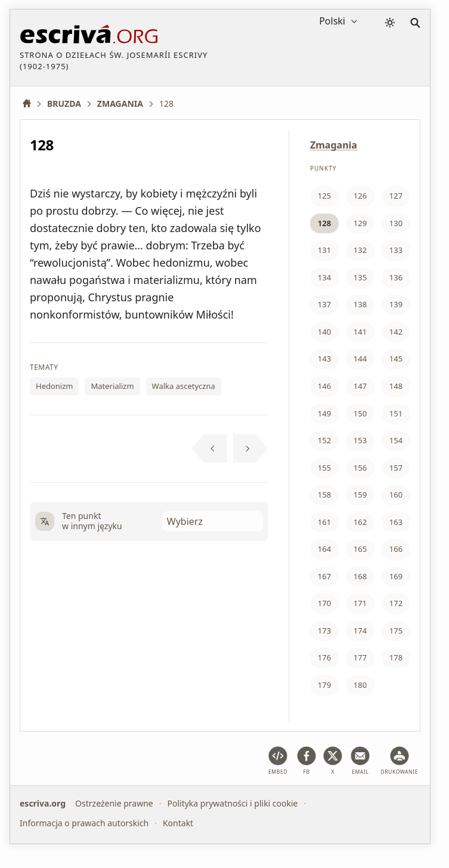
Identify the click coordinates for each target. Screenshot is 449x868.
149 (324, 413)
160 (396, 495)
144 (360, 359)
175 (396, 631)
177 (360, 657)
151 (396, 413)
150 (360, 413)
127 (396, 196)
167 (324, 576)
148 (396, 386)
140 (324, 332)
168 (360, 576)
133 (396, 250)
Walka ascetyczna (184, 386)
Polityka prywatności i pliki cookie (232, 803)
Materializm (112, 386)
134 (324, 277)
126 (360, 196)
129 (360, 223)
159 (360, 495)
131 (324, 250)
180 (360, 685)
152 (324, 440)
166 (396, 549)
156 (360, 468)
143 (324, 359)
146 (324, 386)
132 (360, 250)
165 (360, 549)
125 (324, 196)
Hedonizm (54, 386)
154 (396, 440)
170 (324, 603)
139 (396, 304)
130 (396, 223)
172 (396, 603)
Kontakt (178, 822)
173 (324, 631)
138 (360, 304)
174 (360, 631)
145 (396, 359)
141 (360, 332)
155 (324, 468)
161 (324, 522)
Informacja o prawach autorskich (84, 822)
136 (396, 277)
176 (324, 657)
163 (396, 522)
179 (324, 685)
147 (360, 386)
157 (396, 468)
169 (396, 576)
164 (324, 549)
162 (360, 522)
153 (360, 440)
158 (324, 495)
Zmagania (334, 145)
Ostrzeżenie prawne (114, 803)
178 (396, 657)
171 (360, 603)
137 (324, 304)
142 (396, 332)
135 (360, 277)
